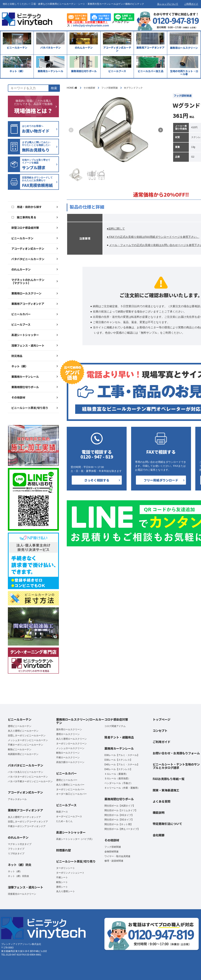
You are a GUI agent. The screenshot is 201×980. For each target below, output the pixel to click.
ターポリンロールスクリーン (71, 744)
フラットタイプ (16, 849)
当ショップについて (168, 4)
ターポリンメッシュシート (70, 873)
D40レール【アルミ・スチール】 (122, 765)
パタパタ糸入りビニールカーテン (26, 772)
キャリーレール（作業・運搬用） (122, 788)
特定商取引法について (167, 824)
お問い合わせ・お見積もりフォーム (176, 753)
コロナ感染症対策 (116, 719)
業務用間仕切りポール (25, 387)
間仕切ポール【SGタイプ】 (119, 820)
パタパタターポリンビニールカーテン (28, 777)
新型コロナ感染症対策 (25, 228)
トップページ (162, 719)
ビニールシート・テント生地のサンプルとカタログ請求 (176, 766)
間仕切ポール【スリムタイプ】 (121, 810)
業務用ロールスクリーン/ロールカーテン (80, 721)
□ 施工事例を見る (24, 217)
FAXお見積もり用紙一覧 (169, 779)
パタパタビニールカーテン (28, 259)
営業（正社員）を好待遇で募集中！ (87, 22)
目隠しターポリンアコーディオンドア (28, 822)
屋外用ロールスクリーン (69, 729)
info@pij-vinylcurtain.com (91, 25)
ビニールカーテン (22, 238)
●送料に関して (116, 229)
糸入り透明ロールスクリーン (71, 739)
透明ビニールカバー (67, 780)
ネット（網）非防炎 (18, 876)
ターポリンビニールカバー (70, 789)
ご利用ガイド (191, 4)
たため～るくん (64, 821)
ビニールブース (21, 324)
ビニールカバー (21, 314)
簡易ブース (62, 812)
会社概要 (159, 835)
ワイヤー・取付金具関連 (117, 856)
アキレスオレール (17, 799)
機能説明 (159, 812)
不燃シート (62, 877)
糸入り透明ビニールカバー (70, 785)
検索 (54, 88)
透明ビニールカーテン (20, 726)
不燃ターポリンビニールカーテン (26, 745)
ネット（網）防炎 (20, 865)
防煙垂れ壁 (63, 850)
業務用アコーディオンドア (28, 304)
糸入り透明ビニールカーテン (23, 731)
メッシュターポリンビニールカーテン (28, 740)
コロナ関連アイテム (115, 726)
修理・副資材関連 (114, 861)
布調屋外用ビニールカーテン (23, 754)
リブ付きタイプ (16, 854)
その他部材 (18, 397)
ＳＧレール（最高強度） (117, 778)
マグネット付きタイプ (20, 844)
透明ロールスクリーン (68, 734)
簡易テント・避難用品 (119, 737)
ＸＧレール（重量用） (116, 774)
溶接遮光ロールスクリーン (22, 894)
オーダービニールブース (69, 817)
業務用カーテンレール (25, 377)
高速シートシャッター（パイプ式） (75, 839)
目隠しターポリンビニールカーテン (27, 736)
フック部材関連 (113, 847)
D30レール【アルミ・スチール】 (122, 755)
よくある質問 (162, 801)
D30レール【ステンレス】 (118, 760)
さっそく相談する (97, 480)
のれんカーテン (21, 269)
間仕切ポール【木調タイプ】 (120, 806)
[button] (161, 130)
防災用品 (17, 356)
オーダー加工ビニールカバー (71, 794)
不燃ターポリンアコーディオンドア (27, 826)
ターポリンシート (66, 868)
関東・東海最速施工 (166, 790)
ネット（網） (20, 366)
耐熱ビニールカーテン (20, 749)
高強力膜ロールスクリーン (70, 762)
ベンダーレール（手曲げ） (119, 783)
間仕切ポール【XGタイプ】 (119, 815)
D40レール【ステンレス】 (118, 769)
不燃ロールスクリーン (68, 757)
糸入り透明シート (66, 891)
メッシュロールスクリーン (70, 748)
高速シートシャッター (25, 335)
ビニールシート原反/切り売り (30, 408)
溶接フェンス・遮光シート (28, 345)
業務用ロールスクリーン (26, 293)
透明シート (62, 887)
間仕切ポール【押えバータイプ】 (122, 829)
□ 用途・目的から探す (26, 207)
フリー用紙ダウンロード (161, 480)
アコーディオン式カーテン (28, 249)
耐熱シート (62, 882)
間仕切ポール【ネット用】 (119, 824)
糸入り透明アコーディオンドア (24, 817)
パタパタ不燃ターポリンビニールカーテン (30, 781)
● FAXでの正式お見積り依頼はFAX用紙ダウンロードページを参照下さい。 (153, 237)
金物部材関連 (111, 852)
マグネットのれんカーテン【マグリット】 (28, 281)
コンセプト (160, 731)
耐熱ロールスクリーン (68, 753)
